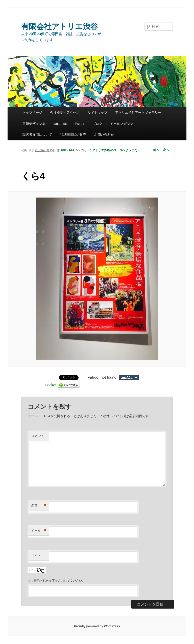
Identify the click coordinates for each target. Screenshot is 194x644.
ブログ (97, 124)
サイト (36, 555)
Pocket (51, 385)
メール (39, 531)
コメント (38, 436)
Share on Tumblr (129, 378)
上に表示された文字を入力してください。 (56, 581)
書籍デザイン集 (34, 124)
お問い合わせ (104, 135)
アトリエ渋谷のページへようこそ (115, 150)
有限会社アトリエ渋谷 (60, 26)
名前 (39, 506)
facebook (60, 124)
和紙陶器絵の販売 (73, 135)
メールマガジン (122, 124)
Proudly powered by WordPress (97, 626)
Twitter (80, 124)
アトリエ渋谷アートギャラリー (138, 113)
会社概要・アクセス (65, 113)
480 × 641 (67, 150)
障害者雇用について (37, 135)
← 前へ (154, 150)
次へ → (168, 150)
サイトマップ (98, 113)
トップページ (32, 113)
